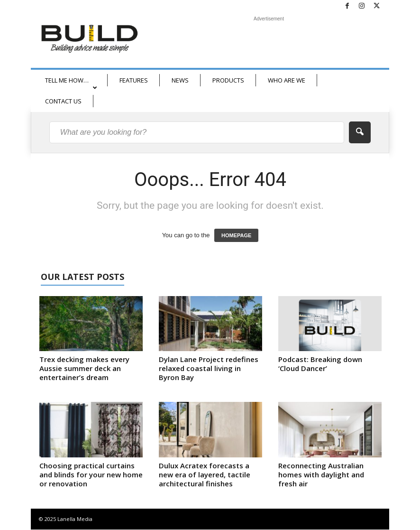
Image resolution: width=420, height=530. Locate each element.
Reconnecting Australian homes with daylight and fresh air (321, 475)
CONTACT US (63, 101)
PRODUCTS (228, 80)
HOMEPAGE (236, 236)
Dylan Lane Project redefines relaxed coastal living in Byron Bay (209, 369)
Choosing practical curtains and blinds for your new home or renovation (91, 475)
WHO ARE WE (287, 80)
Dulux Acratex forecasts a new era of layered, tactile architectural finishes (205, 475)
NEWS (180, 80)
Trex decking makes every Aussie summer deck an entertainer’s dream (84, 369)
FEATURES (134, 80)
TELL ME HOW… (71, 83)
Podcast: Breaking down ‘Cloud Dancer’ (320, 364)
